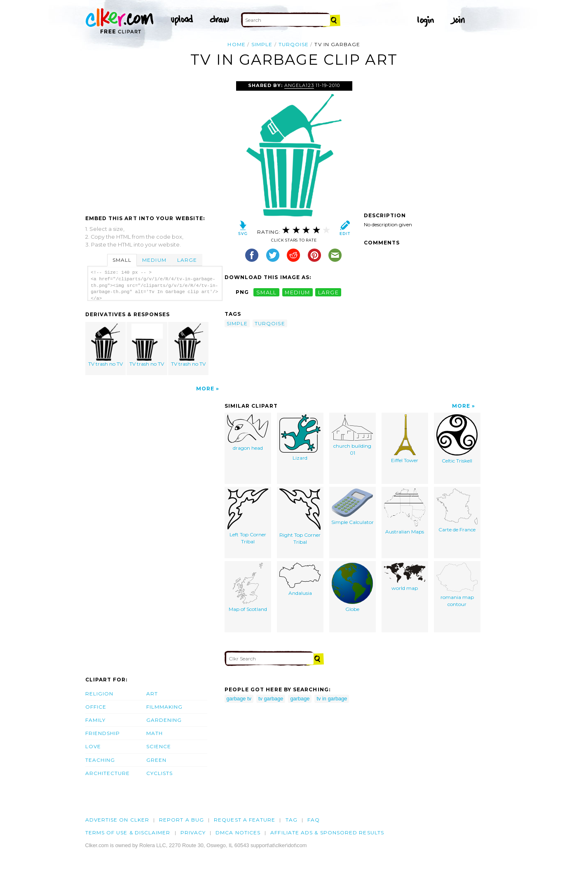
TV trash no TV (105, 345)
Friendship (103, 733)
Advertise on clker (117, 820)
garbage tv (239, 699)
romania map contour (457, 585)
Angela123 (299, 85)
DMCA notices (238, 833)
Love (93, 746)
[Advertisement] (155, 143)
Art (152, 694)
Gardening (164, 720)
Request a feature (245, 820)
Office (96, 707)
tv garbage (271, 699)
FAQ (314, 820)
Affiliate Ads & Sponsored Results (327, 833)
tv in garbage (332, 699)
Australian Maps (405, 512)
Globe (352, 587)
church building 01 (352, 435)
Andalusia (300, 579)
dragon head (248, 433)
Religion (100, 694)
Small (122, 260)
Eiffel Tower (405, 439)
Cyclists (160, 773)
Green (156, 760)
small (267, 292)
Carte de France (457, 511)
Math (155, 733)
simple (262, 44)
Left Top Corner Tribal (248, 517)
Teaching (100, 760)
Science (159, 746)
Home (236, 44)
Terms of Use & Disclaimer (128, 833)
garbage (300, 699)
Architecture (108, 773)
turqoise (294, 44)
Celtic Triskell (457, 439)
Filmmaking (165, 707)
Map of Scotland (248, 587)
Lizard (300, 438)
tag (292, 820)
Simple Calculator (353, 507)
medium (298, 292)
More (205, 389)
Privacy (193, 833)
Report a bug (182, 820)
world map (405, 577)
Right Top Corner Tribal (300, 517)
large (328, 292)
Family (95, 720)
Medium (154, 260)
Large (187, 260)
